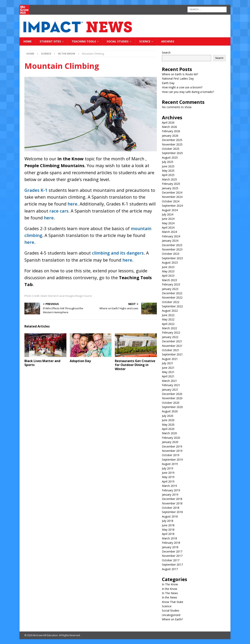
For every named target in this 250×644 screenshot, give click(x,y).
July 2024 (168, 214)
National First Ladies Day (178, 78)
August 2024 (170, 210)
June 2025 (168, 166)
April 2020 (168, 429)
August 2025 (170, 157)
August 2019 (170, 464)
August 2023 (170, 262)
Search (166, 52)
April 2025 (168, 175)
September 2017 (172, 565)
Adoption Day (80, 361)
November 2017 (172, 556)
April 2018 (168, 534)
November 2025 (172, 144)
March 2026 (169, 127)
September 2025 (172, 153)
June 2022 (168, 315)
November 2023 (172, 249)
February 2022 (171, 332)
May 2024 (168, 223)
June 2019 (168, 473)
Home (28, 41)
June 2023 (168, 267)
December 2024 (172, 192)
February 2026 (171, 131)
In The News (170, 593)
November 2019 (172, 451)
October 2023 (171, 254)
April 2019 (168, 481)
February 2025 (171, 184)
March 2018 (169, 538)
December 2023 (172, 245)
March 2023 (169, 280)
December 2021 (172, 341)
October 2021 (171, 350)
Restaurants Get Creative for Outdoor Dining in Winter (135, 365)
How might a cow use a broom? (182, 87)
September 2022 (172, 306)
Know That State (173, 602)
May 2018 (168, 530)
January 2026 (170, 136)
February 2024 (171, 236)
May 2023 (168, 271)
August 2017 (170, 569)
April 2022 (168, 324)
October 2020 (171, 403)
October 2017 (171, 560)
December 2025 (172, 140)
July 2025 (168, 162)
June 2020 (168, 420)
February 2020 (171, 438)
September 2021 (172, 354)
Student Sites (50, 41)
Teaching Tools (84, 41)
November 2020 (172, 398)
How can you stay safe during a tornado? (188, 92)
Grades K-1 (36, 190)
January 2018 (170, 547)
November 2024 (172, 197)
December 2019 (172, 446)
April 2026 (168, 122)
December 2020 (172, 394)
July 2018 (168, 521)
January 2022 (170, 337)
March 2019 (169, 486)
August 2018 (170, 516)
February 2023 (171, 284)
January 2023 (170, 289)
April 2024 (168, 227)
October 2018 (171, 508)
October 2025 (171, 149)
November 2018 (172, 503)
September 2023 (172, 258)
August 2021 (170, 359)
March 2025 (169, 179)
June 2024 (168, 219)
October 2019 (171, 455)
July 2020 (168, 416)
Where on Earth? (172, 619)
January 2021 (170, 390)
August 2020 (170, 411)
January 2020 (170, 442)
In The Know (170, 584)
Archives (168, 41)
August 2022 (170, 311)
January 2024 (170, 241)
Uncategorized (171, 615)
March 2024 (169, 232)
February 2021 (171, 385)
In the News (170, 597)
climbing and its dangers (118, 253)
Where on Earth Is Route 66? (180, 74)
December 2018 (172, 499)
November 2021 (172, 346)
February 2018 (171, 543)
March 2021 (169, 381)
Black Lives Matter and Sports (42, 363)
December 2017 (172, 551)
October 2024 (171, 201)
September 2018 (172, 512)
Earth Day (168, 83)
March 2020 (169, 433)
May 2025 (168, 171)
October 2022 (171, 302)
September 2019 (172, 460)
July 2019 (168, 468)
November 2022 (172, 297)
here (72, 204)
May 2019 (168, 477)
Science (145, 41)
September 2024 (172, 206)
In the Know (170, 589)
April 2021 (168, 376)
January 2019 (170, 495)
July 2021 (168, 363)
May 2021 (168, 372)
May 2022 (168, 319)
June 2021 (168, 368)
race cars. (59, 211)
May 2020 (168, 425)
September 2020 (172, 407)
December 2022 (172, 293)
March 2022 (169, 328)
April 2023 (168, 276)
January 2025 (170, 188)
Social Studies (118, 41)
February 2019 (171, 490)
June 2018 (168, 525)
